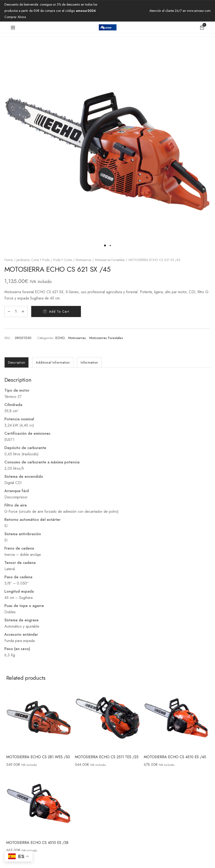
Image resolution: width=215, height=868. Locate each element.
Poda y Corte (63, 260)
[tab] (17, 362)
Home (9, 260)
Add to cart (59, 311)
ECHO (60, 338)
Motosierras (83, 260)
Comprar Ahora (15, 17)
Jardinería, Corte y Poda (33, 260)
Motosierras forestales (110, 260)
